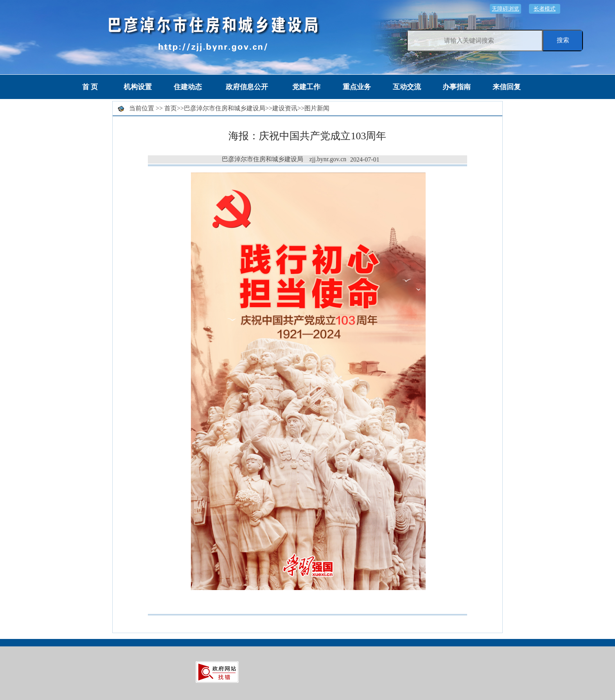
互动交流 (407, 87)
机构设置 (138, 87)
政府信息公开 (247, 87)
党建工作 (306, 87)
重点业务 (357, 87)
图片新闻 (317, 108)
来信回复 (507, 87)
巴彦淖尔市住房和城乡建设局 (225, 108)
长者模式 (545, 9)
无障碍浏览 (505, 9)
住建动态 (188, 87)
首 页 (90, 87)
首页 (171, 108)
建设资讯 (285, 108)
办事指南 (457, 87)
